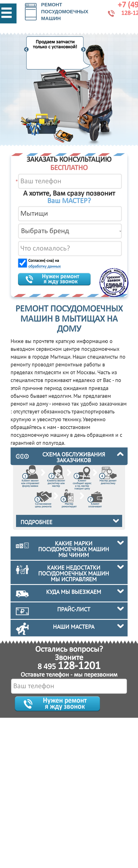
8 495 (69, 667)
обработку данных (44, 267)
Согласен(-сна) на (44, 264)
